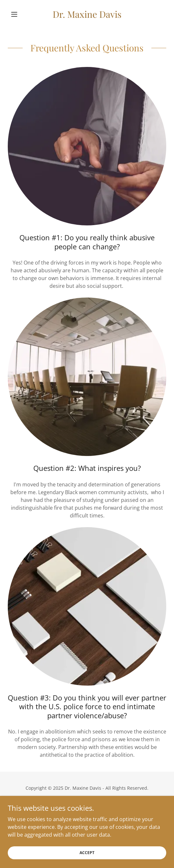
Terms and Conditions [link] (87, 814)
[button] (20, 14)
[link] (87, 14)
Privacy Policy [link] (87, 804)
